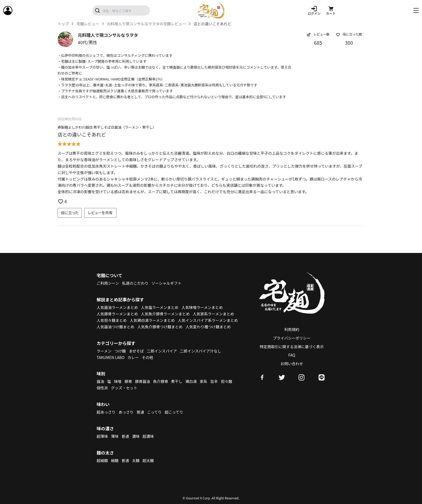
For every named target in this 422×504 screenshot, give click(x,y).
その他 (147, 357)
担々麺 (226, 381)
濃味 (136, 436)
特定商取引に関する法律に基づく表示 (292, 347)
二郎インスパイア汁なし (201, 351)
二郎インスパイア (162, 351)
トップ (63, 24)
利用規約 (292, 329)
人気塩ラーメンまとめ (160, 307)
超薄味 (102, 436)
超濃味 (148, 436)
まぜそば (136, 351)
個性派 (102, 388)
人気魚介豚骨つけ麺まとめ (160, 327)
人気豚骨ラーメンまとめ (117, 314)
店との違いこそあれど (82, 134)
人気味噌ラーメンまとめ (202, 307)
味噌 (118, 381)
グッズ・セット (124, 388)
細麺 (115, 460)
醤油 (100, 381)
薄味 (115, 436)
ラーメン (104, 351)
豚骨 (128, 381)
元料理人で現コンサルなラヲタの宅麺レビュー (146, 24)
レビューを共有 (100, 213)
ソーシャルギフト (167, 283)
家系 (203, 381)
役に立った (70, 213)
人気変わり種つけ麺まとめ (208, 327)
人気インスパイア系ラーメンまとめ (208, 320)
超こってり (174, 412)
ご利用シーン (108, 283)
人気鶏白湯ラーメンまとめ (152, 320)
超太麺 (148, 460)
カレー (133, 357)
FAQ (292, 355)
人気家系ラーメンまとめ (213, 314)
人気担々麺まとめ (112, 320)
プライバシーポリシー (292, 338)
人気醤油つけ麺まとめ (115, 327)
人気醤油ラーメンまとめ (117, 307)
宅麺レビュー (88, 24)
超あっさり (106, 412)
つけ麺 (120, 351)
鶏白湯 (191, 381)
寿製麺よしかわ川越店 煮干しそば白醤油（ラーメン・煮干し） (107, 127)
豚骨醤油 (143, 381)
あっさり (126, 412)
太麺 (136, 460)
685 (318, 43)
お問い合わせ (292, 364)
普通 (140, 412)
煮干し (177, 381)
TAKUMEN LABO (111, 357)
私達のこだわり (135, 283)
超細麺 (102, 460)
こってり (154, 412)
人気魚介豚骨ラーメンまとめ (165, 314)
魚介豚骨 (161, 381)
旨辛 (214, 381)
